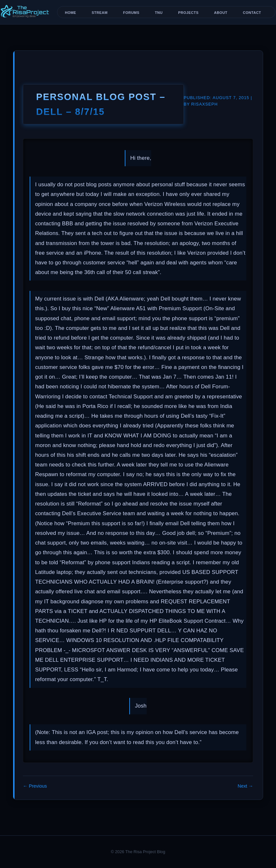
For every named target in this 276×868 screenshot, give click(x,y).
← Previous (35, 786)
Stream (99, 13)
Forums (131, 13)
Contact (252, 13)
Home (70, 13)
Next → (245, 786)
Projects (188, 13)
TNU (159, 13)
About (221, 13)
